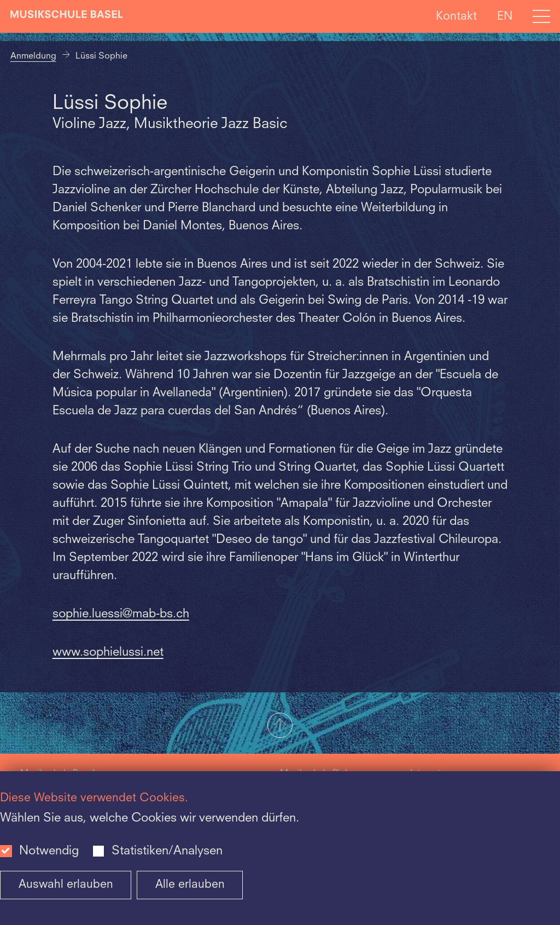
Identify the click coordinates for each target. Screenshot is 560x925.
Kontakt (456, 16)
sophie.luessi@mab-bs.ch (121, 614)
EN (505, 16)
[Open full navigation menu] (541, 16)
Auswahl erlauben (66, 885)
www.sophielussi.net (108, 652)
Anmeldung (33, 56)
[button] (280, 726)
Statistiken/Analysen (167, 851)
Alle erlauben (190, 885)
